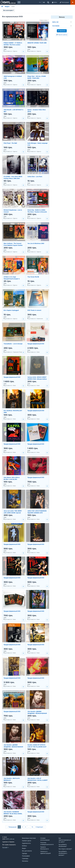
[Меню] (19, 2)
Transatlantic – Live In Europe (13, 344)
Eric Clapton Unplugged (11, 310)
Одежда (25, 853)
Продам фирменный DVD (36, 344)
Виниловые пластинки (29, 838)
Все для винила (27, 851)
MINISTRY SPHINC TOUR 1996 (37, 43)
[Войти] (54, 2)
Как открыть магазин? (65, 849)
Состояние (62, 26)
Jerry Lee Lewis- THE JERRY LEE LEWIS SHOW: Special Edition (13, 513)
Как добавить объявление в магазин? (63, 853)
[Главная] (2, 6)
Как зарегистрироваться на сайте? (65, 840)
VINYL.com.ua (10, 839)
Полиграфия (26, 856)
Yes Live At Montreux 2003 (36, 243)
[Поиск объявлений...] (48, 2)
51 (32, 827)
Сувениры (25, 858)
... (29, 827)
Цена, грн (62, 22)
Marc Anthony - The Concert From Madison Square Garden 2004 (13, 245)
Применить (62, 31)
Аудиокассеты (26, 843)
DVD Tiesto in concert (34, 310)
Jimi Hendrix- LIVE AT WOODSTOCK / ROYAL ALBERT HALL (38, 780)
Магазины (25, 861)
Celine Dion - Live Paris (35, 177)
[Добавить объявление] (73, 2)
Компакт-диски (27, 841)
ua (44, 2)
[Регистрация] (64, 2)
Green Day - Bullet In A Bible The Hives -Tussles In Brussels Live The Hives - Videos (37, 212)
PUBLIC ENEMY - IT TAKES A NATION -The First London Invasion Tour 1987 (13, 45)
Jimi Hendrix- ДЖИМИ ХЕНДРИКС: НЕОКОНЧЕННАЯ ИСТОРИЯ (37, 713)
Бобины (25, 846)
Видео (24, 848)
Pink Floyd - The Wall (10, 143)
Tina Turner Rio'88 (33, 277)
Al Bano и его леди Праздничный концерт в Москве (12, 279)
